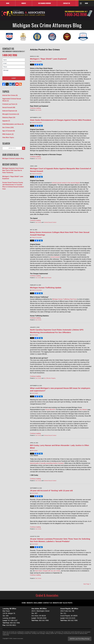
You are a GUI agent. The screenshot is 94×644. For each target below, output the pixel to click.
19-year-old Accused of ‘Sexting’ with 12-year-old (51, 491)
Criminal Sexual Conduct (50, 222)
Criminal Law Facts (9, 101)
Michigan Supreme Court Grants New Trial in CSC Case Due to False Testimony (13, 164)
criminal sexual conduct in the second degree (66, 183)
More (86, 3)
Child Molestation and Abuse (12, 119)
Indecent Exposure (9, 107)
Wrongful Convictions (10, 110)
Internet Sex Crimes (9, 94)
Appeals (6, 116)
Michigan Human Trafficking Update (46, 288)
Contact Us (8, 48)
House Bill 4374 (50, 410)
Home (8, 3)
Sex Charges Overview (45, 3)
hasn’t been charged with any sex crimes (48, 571)
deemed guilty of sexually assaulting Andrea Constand (47, 463)
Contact (67, 3)
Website (24, 3)
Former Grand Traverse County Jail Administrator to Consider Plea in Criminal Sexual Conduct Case (13, 176)
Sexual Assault (47, 278)
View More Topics (7, 131)
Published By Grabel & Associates (78, 13)
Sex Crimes (38, 110)
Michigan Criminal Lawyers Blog (12, 152)
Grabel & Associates (18, 638)
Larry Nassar (83, 410)
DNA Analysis (7, 128)
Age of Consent (8, 125)
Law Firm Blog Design (83, 639)
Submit (14, 78)
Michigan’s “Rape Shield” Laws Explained (48, 59)
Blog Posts (66, 601)
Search (24, 142)
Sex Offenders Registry (50, 378)
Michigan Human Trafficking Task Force (65, 299)
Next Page (86, 584)
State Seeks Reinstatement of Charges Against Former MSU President (61, 120)
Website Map (57, 601)
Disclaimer (40, 601)
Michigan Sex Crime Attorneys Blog (23, 13)
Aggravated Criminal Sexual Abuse (13, 98)
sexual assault (55, 257)
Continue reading (35, 108)
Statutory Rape (8, 113)
